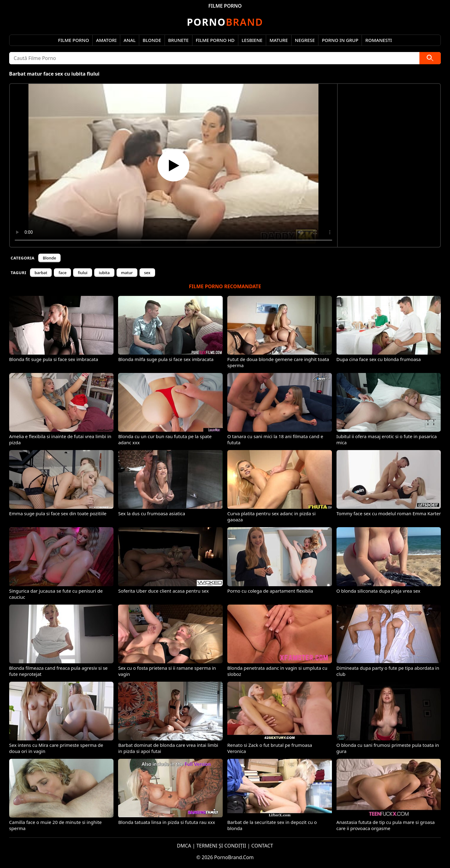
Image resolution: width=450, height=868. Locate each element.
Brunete (179, 40)
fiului (82, 273)
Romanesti (379, 40)
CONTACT (262, 846)
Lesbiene (252, 40)
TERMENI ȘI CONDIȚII (221, 846)
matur (127, 273)
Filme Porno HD (215, 40)
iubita (104, 273)
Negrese (305, 40)
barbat (41, 273)
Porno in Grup (340, 40)
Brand (225, 22)
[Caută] (430, 58)
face (62, 273)
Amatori (106, 40)
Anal (130, 40)
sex (147, 273)
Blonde (152, 40)
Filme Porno (74, 40)
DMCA (184, 846)
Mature (279, 40)
